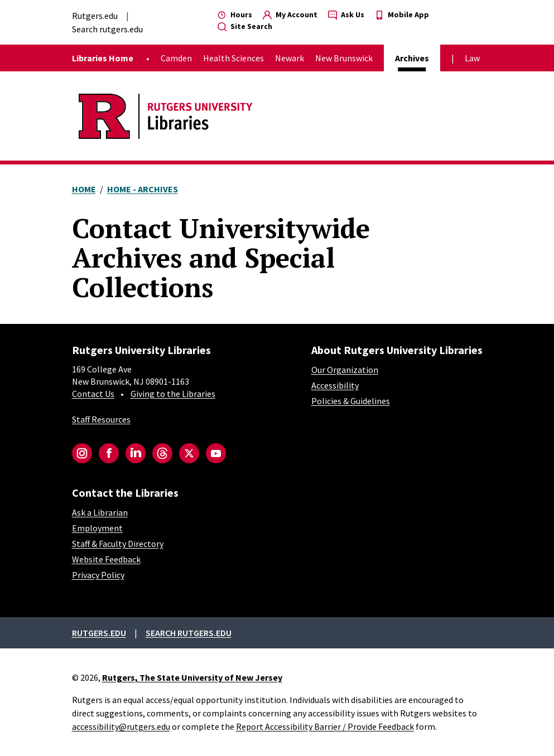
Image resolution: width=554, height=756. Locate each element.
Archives (412, 58)
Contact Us (93, 394)
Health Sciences (233, 58)
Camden (176, 58)
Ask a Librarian (100, 512)
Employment (97, 528)
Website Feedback (106, 559)
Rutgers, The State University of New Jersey (192, 677)
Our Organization (345, 370)
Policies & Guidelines (351, 401)
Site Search (245, 26)
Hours (235, 14)
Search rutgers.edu (107, 29)
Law (472, 58)
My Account (290, 14)
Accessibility (335, 385)
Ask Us (346, 14)
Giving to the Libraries (173, 394)
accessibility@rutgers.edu (121, 726)
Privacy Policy (98, 575)
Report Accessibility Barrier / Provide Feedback (325, 726)
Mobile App (402, 14)
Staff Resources (101, 419)
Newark (290, 58)
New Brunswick (344, 58)
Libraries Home (103, 58)
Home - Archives (143, 189)
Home (84, 189)
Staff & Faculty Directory (118, 544)
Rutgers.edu (95, 16)
